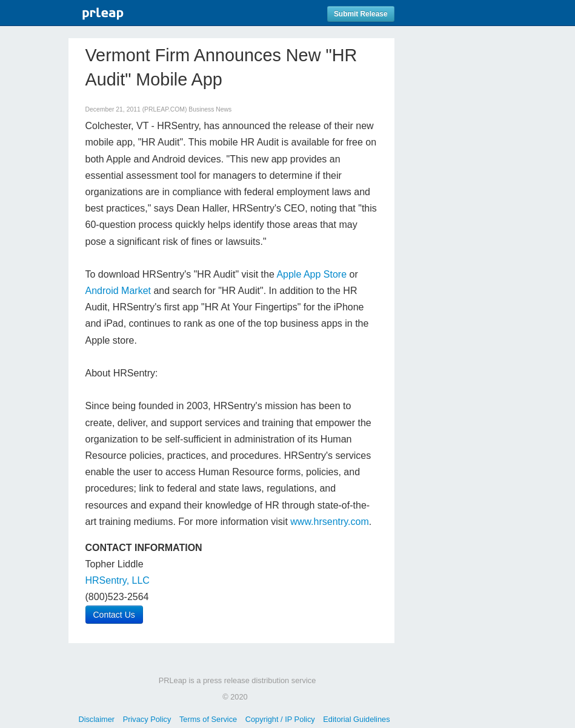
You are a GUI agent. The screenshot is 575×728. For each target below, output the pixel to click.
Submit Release (361, 14)
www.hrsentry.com (330, 522)
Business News (210, 109)
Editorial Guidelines (356, 719)
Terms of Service (208, 719)
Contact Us (114, 615)
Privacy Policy (147, 719)
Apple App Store (311, 274)
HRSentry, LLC (118, 580)
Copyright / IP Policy (280, 719)
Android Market (118, 291)
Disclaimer (96, 719)
